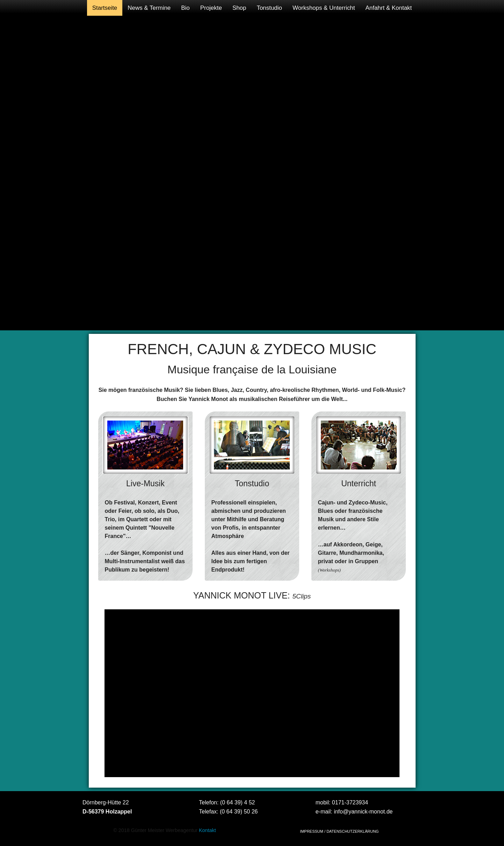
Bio (185, 8)
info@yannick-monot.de (363, 812)
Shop (239, 8)
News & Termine (149, 8)
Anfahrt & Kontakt (389, 8)
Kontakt (207, 830)
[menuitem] (105, 8)
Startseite (105, 8)
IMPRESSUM (312, 831)
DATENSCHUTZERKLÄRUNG (353, 831)
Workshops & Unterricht (324, 8)
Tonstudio (269, 8)
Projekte (211, 8)
